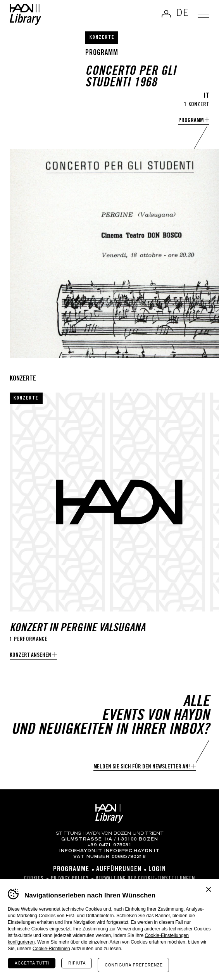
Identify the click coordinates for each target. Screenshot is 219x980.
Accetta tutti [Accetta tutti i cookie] (32, 963)
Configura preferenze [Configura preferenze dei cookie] (134, 965)
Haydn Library (25, 14)
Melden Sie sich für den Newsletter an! (142, 767)
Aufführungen (119, 870)
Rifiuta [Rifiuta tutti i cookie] (77, 963)
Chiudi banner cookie (209, 889)
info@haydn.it (81, 851)
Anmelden (166, 14)
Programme (71, 870)
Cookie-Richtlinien (51, 949)
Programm (191, 121)
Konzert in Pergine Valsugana (78, 629)
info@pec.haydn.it (132, 851)
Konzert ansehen (30, 655)
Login (157, 870)
